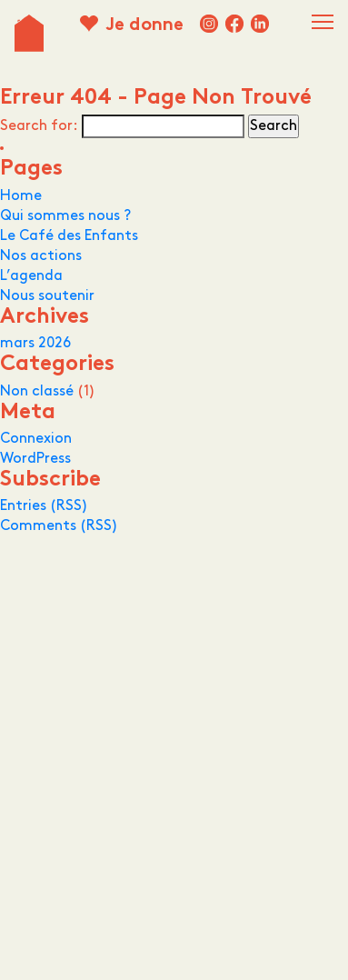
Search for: (39, 126)
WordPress (35, 459)
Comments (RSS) (59, 526)
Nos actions (41, 256)
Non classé (37, 391)
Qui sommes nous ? (65, 216)
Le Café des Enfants (69, 236)
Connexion (36, 439)
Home (21, 196)
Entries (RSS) (44, 506)
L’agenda (31, 276)
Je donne (144, 26)
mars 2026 (35, 343)
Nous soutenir (47, 296)
